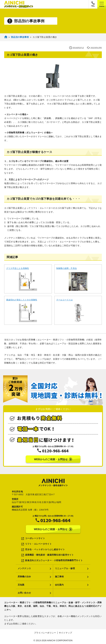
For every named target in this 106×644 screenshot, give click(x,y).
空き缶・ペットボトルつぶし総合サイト (45, 549)
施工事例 (59, 577)
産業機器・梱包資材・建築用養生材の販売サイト (50, 555)
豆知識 (21, 585)
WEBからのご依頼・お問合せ (53, 459)
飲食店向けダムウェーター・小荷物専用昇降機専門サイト (54, 560)
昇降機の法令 (24, 577)
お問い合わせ (24, 593)
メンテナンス (24, 568)
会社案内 (59, 585)
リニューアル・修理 (65, 568)
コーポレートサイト (35, 538)
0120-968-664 (55, 451)
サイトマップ (65, 633)
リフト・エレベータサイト (38, 544)
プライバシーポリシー (45, 633)
